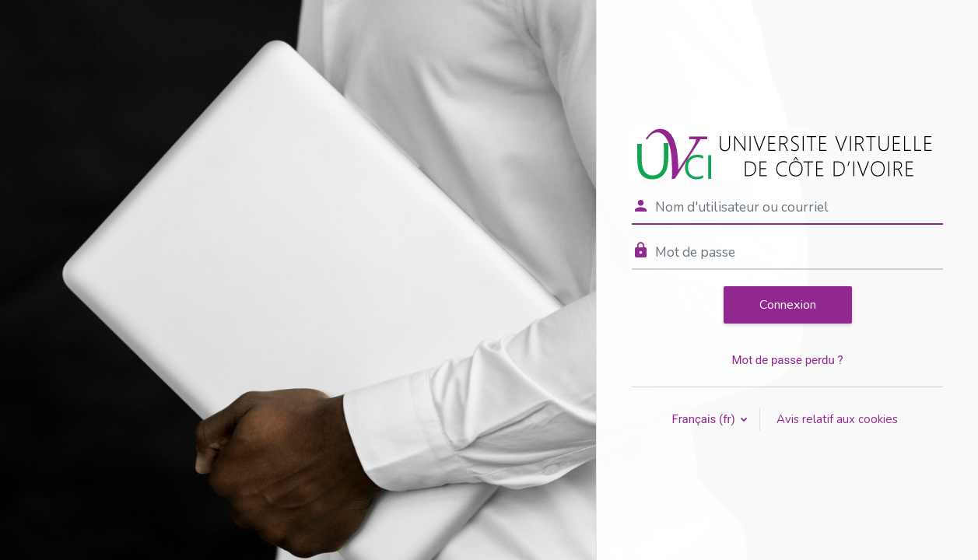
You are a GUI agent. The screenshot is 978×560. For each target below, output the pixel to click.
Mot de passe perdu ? (787, 360)
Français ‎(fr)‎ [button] (705, 419)
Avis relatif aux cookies (837, 419)
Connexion (788, 305)
